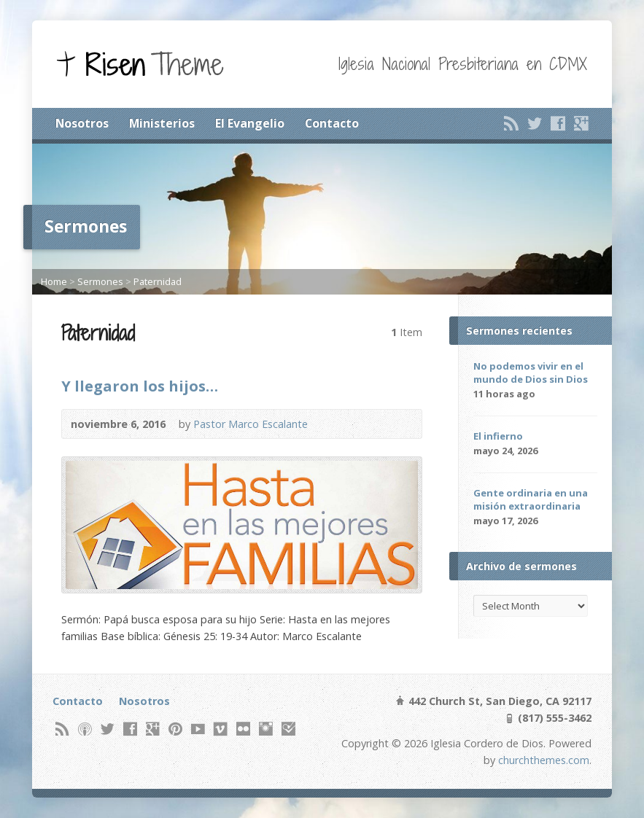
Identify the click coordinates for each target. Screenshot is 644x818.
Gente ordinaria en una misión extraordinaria (531, 499)
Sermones (100, 281)
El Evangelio (250, 123)
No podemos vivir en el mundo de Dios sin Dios (531, 373)
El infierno (498, 436)
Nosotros (82, 123)
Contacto (332, 123)
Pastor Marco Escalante (251, 424)
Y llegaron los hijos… (140, 386)
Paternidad (158, 281)
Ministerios (162, 123)
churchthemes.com (544, 760)
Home (54, 281)
